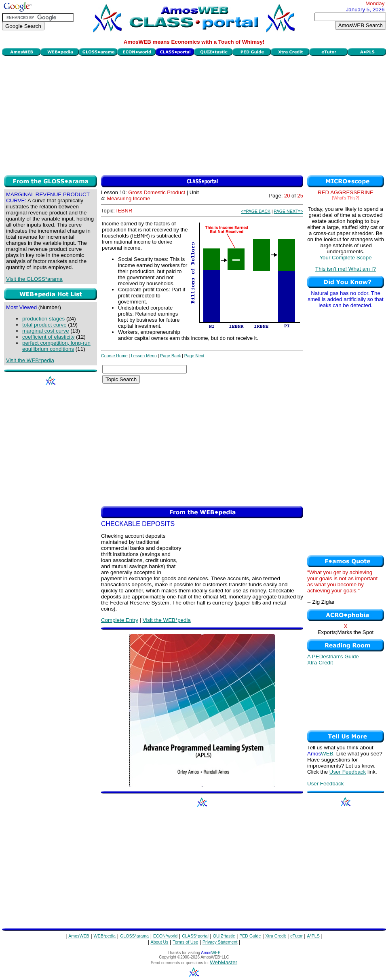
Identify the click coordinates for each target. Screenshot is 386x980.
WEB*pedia (105, 936)
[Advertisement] (194, 115)
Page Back (171, 356)
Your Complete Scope (345, 258)
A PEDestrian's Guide (333, 657)
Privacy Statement (220, 942)
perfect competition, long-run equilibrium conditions (56, 346)
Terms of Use (185, 942)
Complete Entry (120, 620)
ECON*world (165, 936)
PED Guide (250, 936)
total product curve (44, 325)
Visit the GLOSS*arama (34, 279)
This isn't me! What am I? (346, 269)
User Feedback (348, 772)
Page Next (194, 356)
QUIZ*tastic (224, 936)
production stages (43, 319)
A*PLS (313, 936)
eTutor (296, 936)
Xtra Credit (320, 663)
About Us (160, 942)
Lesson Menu (144, 356)
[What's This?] (346, 198)
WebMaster (224, 962)
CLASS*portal (195, 936)
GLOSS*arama (134, 936)
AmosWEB (79, 936)
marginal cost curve (46, 331)
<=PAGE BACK (256, 211)
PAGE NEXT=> (288, 211)
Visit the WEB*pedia (30, 360)
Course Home (114, 356)
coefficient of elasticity (48, 337)
